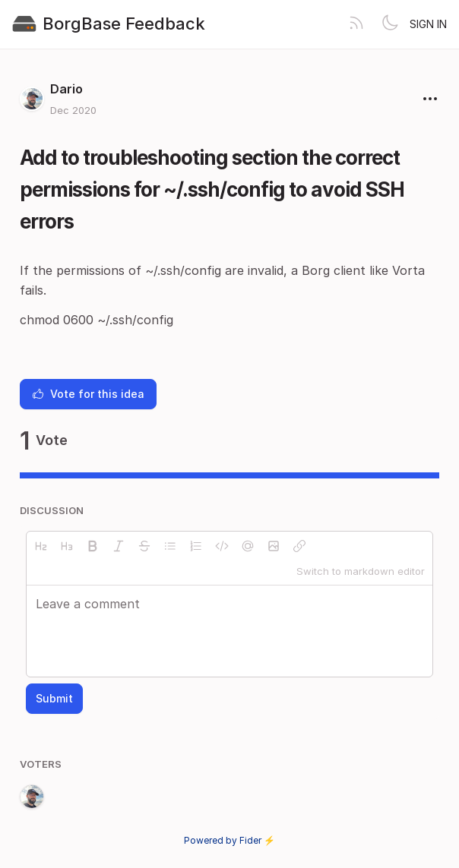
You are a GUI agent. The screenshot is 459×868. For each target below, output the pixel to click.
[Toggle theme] (390, 24)
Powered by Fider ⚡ (230, 840)
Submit (54, 698)
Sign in (428, 24)
